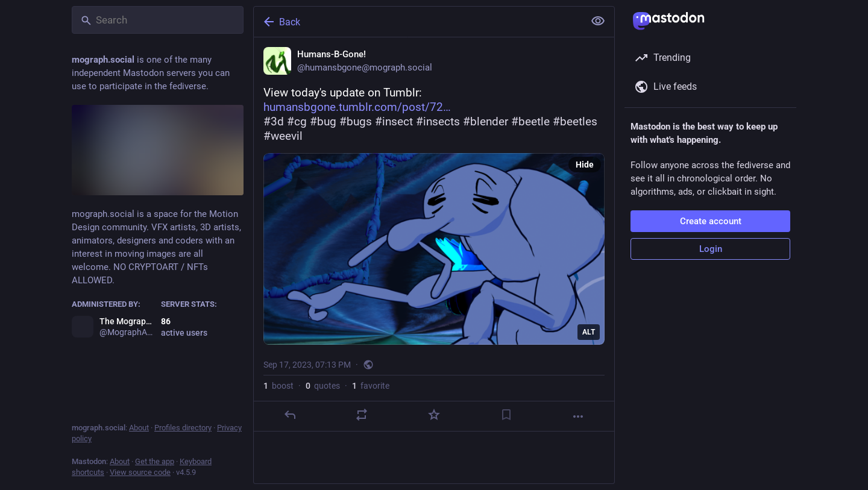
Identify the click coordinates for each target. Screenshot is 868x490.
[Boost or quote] (362, 415)
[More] (578, 416)
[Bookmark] (506, 415)
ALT (589, 332)
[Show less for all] (598, 21)
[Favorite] (434, 415)
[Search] (158, 20)
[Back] (418, 22)
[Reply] (290, 415)
